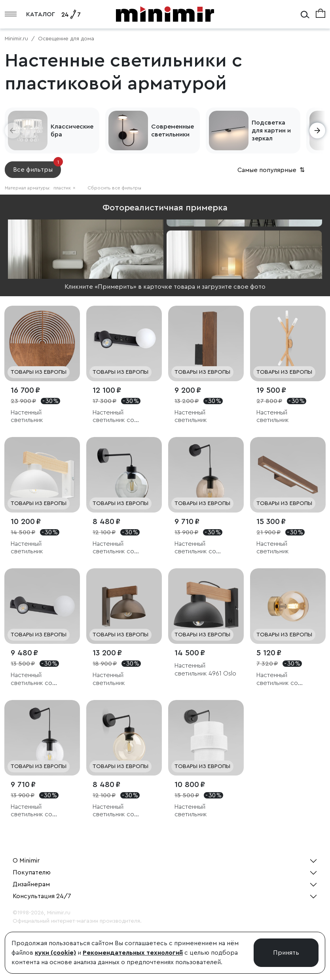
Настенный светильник (27, 416)
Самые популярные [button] (272, 170)
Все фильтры (37, 167)
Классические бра (72, 131)
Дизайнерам (31, 884)
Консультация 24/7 (42, 896)
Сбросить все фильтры (114, 188)
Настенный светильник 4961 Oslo (205, 669)
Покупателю (32, 872)
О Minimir (26, 861)
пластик (64, 188)
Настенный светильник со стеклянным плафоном (113, 417)
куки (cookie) (55, 953)
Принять (286, 953)
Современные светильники (173, 131)
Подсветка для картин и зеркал (271, 131)
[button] (13, 131)
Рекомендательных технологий (133, 953)
